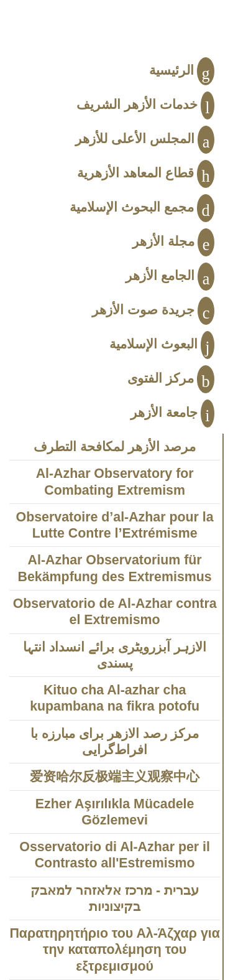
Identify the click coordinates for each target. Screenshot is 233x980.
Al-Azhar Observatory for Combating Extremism (115, 482)
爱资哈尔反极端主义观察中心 (115, 777)
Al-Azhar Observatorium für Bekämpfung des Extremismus (115, 568)
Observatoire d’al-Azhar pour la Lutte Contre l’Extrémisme (115, 525)
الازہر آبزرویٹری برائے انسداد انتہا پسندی (115, 655)
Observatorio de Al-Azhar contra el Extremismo (115, 612)
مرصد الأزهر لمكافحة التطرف (115, 447)
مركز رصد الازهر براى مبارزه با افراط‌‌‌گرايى (115, 742)
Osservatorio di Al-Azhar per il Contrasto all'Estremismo (115, 855)
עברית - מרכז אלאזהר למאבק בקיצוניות (115, 898)
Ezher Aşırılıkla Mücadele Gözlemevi (115, 812)
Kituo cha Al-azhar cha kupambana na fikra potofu (115, 698)
